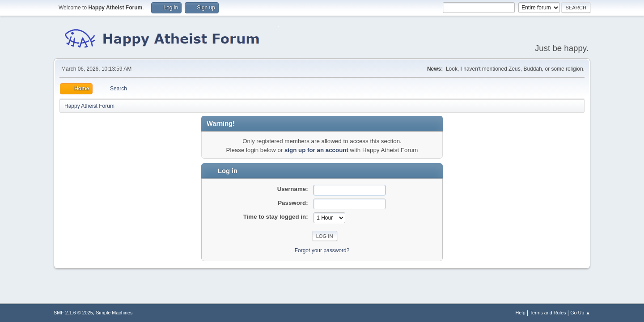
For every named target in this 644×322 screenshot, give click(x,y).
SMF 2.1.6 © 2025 (73, 313)
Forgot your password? (322, 250)
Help (521, 313)
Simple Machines (114, 313)
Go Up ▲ (580, 313)
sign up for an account (316, 150)
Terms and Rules (548, 313)
